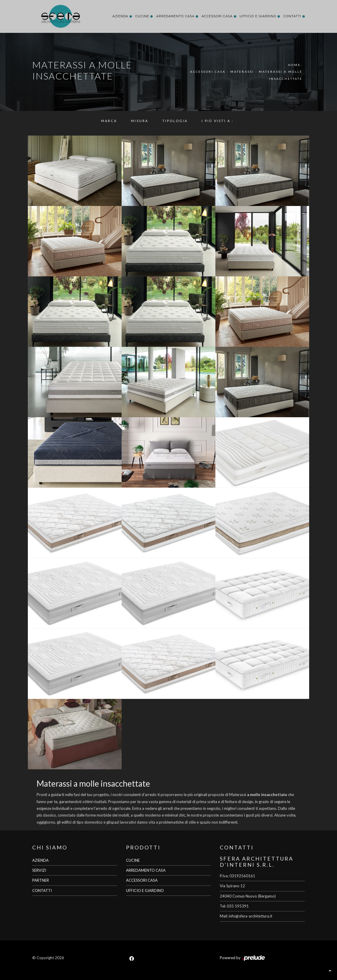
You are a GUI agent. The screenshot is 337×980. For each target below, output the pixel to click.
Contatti (292, 16)
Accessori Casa (217, 16)
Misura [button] (140, 121)
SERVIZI (39, 870)
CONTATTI (42, 891)
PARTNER (41, 880)
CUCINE (133, 860)
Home (294, 65)
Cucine (142, 16)
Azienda (120, 16)
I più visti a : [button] (218, 121)
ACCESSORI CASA (142, 880)
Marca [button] (109, 121)
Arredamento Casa (175, 16)
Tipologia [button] (175, 121)
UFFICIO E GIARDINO (145, 891)
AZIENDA (40, 860)
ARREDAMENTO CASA (146, 870)
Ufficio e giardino (258, 16)
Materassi (242, 72)
